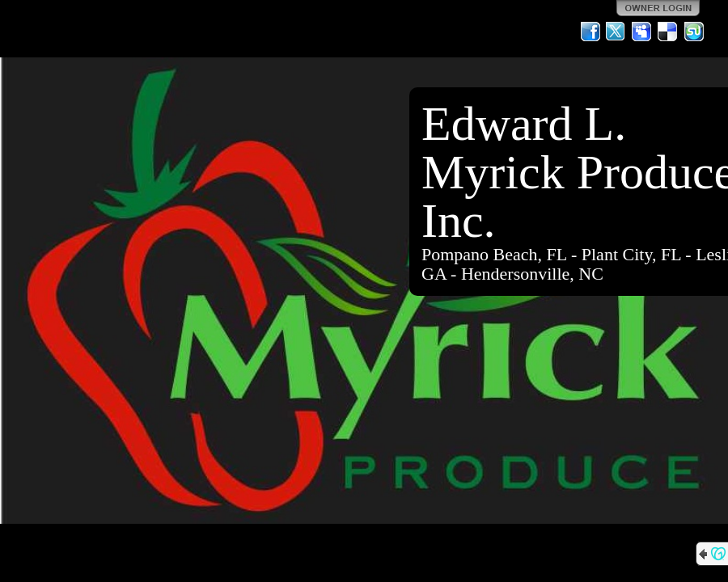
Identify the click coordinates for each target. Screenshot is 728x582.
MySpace (642, 32)
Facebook (590, 32)
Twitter (616, 32)
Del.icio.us (668, 32)
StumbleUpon (694, 32)
